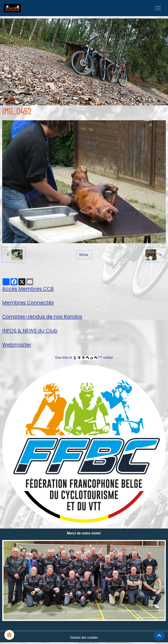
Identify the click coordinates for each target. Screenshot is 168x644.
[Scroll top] (159, 635)
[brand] (13, 8)
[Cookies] (9, 635)
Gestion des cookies (84, 638)
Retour (84, 255)
